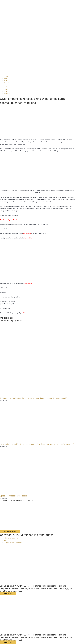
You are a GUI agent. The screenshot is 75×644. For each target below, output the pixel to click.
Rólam (6, 78)
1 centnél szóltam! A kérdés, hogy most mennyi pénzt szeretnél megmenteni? (33, 398)
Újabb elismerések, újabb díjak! (13, 496)
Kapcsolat (7, 83)
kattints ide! (28, 283)
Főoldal (6, 76)
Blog (5, 80)
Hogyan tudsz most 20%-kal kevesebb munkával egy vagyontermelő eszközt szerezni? (37, 444)
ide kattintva (27, 233)
